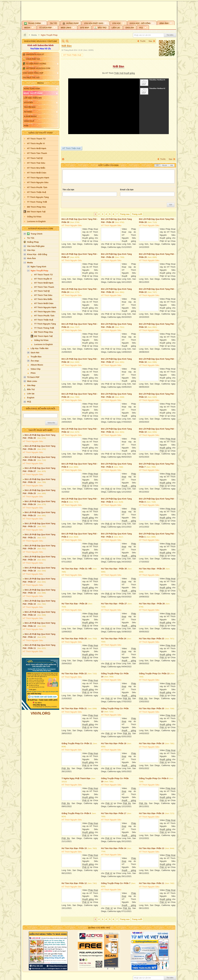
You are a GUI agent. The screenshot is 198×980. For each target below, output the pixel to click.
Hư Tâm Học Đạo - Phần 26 (152, 604)
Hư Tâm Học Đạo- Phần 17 (114, 813)
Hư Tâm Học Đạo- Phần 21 (74, 708)
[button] (34, 23)
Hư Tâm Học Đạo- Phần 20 (152, 708)
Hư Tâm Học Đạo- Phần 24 (114, 639)
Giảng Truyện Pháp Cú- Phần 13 (154, 674)
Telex (164, 165)
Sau (150, 41)
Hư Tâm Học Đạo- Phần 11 (152, 883)
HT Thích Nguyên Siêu (33, 441)
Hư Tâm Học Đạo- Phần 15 (74, 848)
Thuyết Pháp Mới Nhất (41, 430)
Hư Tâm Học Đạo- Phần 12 (74, 883)
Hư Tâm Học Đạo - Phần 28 (74, 604)
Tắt (157, 165)
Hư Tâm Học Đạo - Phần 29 (152, 569)
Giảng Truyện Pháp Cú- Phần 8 (76, 813)
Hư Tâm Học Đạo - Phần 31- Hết (77, 569)
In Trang (63, 159)
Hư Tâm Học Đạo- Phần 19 (114, 743)
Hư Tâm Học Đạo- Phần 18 (152, 743)
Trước (143, 41)
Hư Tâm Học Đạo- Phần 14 (114, 848)
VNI (171, 165)
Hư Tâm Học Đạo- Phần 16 (152, 813)
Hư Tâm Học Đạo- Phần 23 (152, 639)
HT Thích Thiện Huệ (72, 55)
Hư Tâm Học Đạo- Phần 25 (74, 639)
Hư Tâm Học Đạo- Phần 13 (152, 848)
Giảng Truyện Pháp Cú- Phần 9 (154, 778)
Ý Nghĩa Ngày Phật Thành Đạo (76, 778)
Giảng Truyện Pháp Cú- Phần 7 (116, 883)
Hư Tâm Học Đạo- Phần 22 (74, 674)
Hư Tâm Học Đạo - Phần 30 (114, 569)
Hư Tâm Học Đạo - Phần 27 (114, 604)
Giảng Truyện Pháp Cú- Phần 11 (77, 743)
